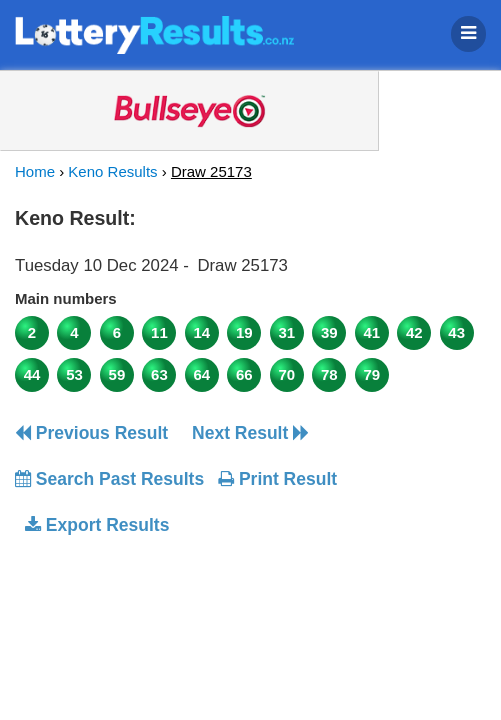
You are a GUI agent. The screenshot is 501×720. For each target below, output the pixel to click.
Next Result (250, 433)
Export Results (97, 525)
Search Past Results (109, 479)
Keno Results (112, 171)
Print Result (277, 479)
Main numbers (66, 298)
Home (35, 171)
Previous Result (91, 433)
